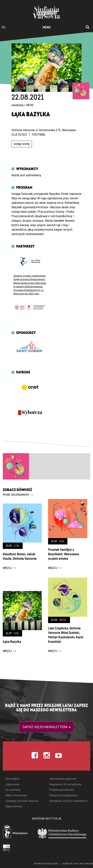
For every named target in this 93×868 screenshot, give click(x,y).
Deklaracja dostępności (63, 795)
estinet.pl (89, 864)
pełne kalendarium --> (18, 495)
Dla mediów (13, 779)
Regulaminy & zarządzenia (65, 784)
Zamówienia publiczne (63, 779)
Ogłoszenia (12, 784)
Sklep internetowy (16, 795)
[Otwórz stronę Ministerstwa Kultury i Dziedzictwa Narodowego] (62, 833)
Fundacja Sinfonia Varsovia (22, 801)
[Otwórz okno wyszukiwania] (88, 27)
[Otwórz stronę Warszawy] (16, 832)
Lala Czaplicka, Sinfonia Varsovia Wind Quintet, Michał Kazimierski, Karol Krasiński (66, 635)
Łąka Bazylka (12, 642)
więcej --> (9, 568)
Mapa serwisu (14, 806)
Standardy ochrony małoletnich (68, 801)
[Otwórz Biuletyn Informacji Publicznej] (7, 848)
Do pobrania (13, 790)
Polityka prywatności (62, 790)
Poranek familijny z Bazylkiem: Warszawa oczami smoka (63, 554)
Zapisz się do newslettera (45, 727)
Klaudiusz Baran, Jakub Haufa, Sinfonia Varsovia (20, 556)
